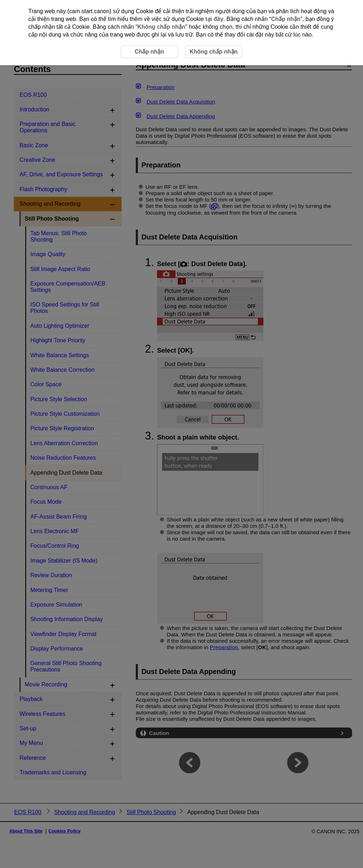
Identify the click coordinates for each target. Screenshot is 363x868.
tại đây (214, 19)
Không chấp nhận (161, 27)
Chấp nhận (286, 19)
